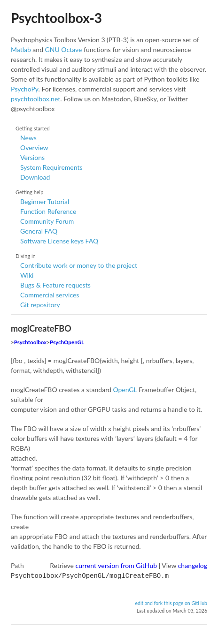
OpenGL (125, 390)
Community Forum (47, 221)
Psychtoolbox (31, 342)
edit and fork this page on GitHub (171, 602)
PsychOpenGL (67, 342)
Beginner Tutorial (45, 201)
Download (35, 177)
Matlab (21, 49)
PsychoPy (25, 89)
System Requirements (51, 167)
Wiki (27, 275)
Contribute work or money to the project (79, 265)
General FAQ (39, 231)
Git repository (40, 305)
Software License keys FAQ (59, 241)
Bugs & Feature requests (55, 285)
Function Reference (48, 211)
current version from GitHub (117, 565)
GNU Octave (64, 49)
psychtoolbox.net (35, 99)
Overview (34, 148)
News (28, 138)
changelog (193, 565)
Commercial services (50, 295)
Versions (32, 157)
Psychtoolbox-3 (56, 18)
